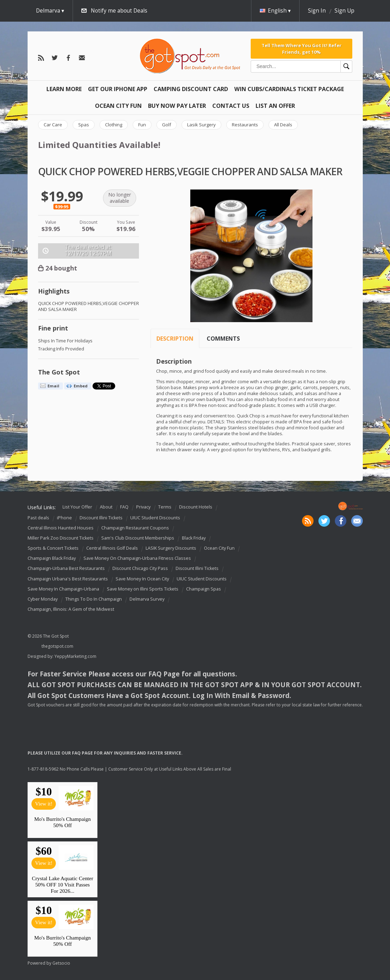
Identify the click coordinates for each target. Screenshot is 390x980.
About (106, 507)
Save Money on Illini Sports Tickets (143, 589)
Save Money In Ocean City (142, 579)
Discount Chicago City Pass (140, 569)
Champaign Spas (204, 589)
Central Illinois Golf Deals (112, 548)
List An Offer (275, 106)
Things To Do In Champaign (94, 599)
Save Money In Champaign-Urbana (63, 589)
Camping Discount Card (191, 89)
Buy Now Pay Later (177, 106)
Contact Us (231, 106)
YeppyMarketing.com (75, 656)
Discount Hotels (196, 507)
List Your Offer (77, 507)
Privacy (143, 507)
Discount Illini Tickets (101, 518)
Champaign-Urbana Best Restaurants (66, 569)
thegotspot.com (57, 646)
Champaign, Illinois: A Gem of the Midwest (71, 609)
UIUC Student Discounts (155, 518)
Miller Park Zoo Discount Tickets (61, 538)
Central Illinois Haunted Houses (61, 528)
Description (175, 339)
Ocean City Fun (118, 106)
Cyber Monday (43, 599)
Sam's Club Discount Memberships (138, 538)
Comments (223, 339)
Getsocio (61, 963)
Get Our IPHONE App (118, 89)
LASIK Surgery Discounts (171, 548)
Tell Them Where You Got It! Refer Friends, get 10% (301, 49)
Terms (165, 507)
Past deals (38, 518)
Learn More (64, 89)
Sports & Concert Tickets (53, 548)
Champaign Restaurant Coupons (135, 528)
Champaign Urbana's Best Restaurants (68, 579)
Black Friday (194, 538)
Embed (81, 386)
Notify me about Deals (119, 11)
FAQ (124, 507)
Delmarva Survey (147, 599)
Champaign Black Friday (52, 558)
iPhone (64, 518)
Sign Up (344, 11)
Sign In (317, 11)
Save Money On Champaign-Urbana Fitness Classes (137, 558)
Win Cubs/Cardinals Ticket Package (289, 89)
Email (53, 386)
